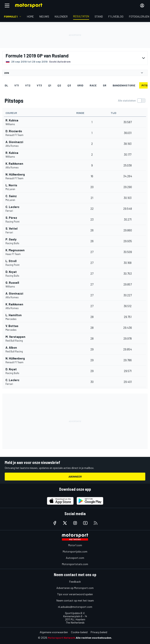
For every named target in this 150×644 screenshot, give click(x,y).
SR (105, 85)
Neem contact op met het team (75, 600)
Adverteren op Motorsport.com (75, 588)
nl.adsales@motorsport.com (75, 607)
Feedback (75, 582)
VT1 (17, 85)
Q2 (59, 85)
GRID (80, 85)
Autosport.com (75, 558)
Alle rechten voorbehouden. (94, 638)
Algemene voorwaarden (54, 632)
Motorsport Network (61, 638)
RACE (93, 85)
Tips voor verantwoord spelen (75, 594)
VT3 (39, 85)
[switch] (132, 101)
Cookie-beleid (79, 632)
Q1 (50, 85)
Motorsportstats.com (75, 564)
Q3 (69, 85)
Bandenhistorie (124, 85)
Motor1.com (75, 545)
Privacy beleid (99, 632)
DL (6, 85)
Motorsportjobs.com (75, 551)
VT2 (28, 85)
